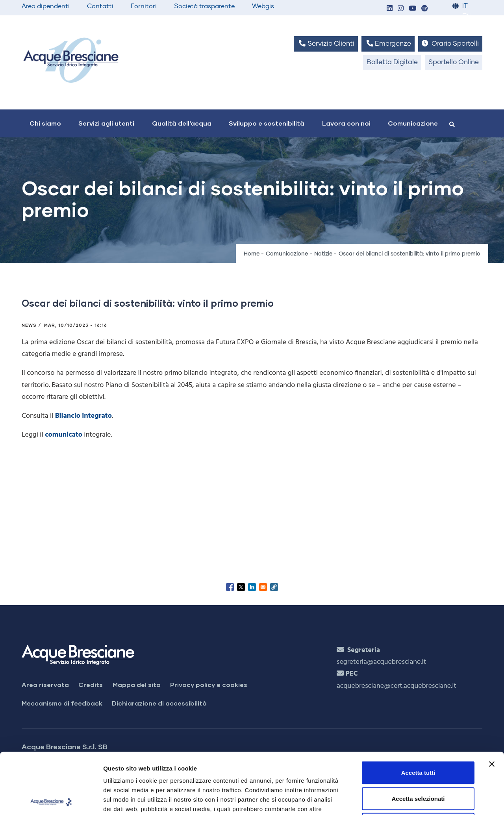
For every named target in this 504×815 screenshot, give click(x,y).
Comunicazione (413, 123)
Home (252, 254)
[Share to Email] (263, 587)
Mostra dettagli (414, 799)
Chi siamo (45, 123)
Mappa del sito (137, 684)
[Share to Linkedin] (252, 587)
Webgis (263, 6)
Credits (91, 684)
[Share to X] (241, 587)
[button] (389, 9)
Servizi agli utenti (106, 123)
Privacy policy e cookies (209, 684)
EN (466, 16)
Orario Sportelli (450, 44)
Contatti (100, 6)
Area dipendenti (46, 6)
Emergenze (388, 44)
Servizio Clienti (326, 44)
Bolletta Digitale (392, 62)
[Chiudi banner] (492, 703)
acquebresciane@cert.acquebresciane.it (397, 686)
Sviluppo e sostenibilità (267, 123)
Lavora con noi (346, 123)
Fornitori (144, 6)
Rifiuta (418, 763)
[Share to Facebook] (230, 587)
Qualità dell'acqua (182, 123)
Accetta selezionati (418, 738)
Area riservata (45, 684)
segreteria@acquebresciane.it (381, 662)
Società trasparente (204, 6)
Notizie (323, 254)
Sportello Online (454, 62)
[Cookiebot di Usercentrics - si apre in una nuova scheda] (51, 800)
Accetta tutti (418, 712)
